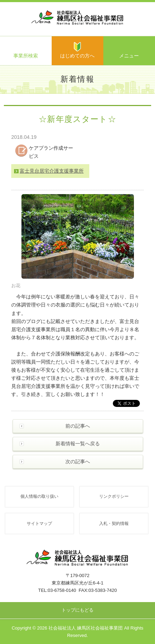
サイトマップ (39, 523)
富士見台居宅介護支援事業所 (52, 171)
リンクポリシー (114, 496)
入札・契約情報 (114, 523)
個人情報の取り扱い (39, 496)
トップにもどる (77, 610)
